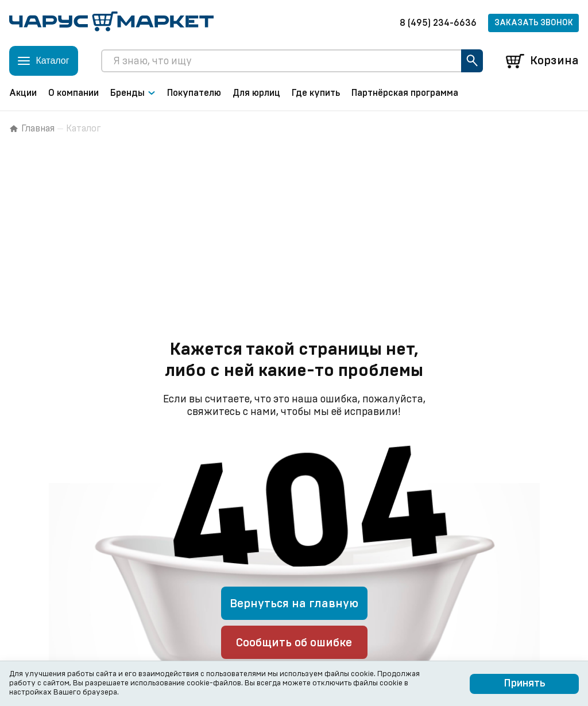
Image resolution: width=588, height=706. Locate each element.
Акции (23, 93)
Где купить (316, 93)
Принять (525, 684)
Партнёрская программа (405, 93)
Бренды (133, 93)
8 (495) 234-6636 (438, 23)
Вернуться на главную (294, 604)
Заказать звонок (534, 23)
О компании (73, 93)
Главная (32, 129)
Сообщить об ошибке (294, 643)
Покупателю (194, 93)
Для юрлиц (256, 93)
